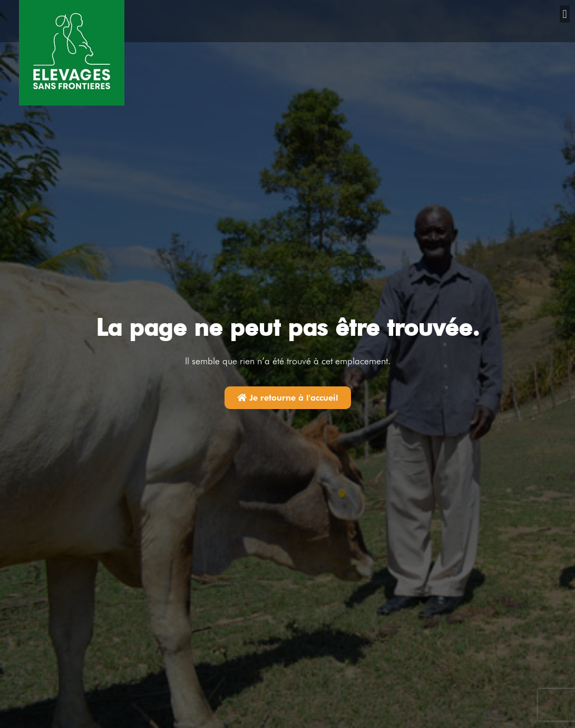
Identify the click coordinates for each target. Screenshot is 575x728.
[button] (565, 14)
